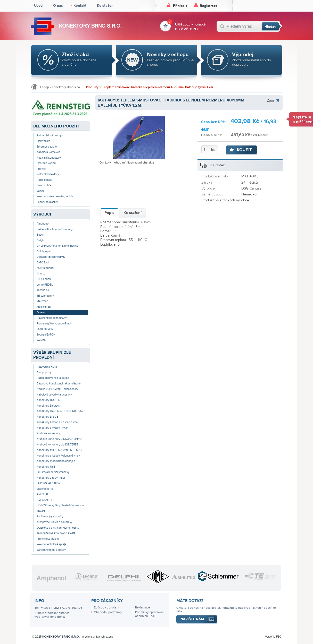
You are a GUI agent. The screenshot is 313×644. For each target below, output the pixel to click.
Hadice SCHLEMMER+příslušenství (57, 389)
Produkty (92, 87)
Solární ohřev (45, 185)
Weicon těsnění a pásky (51, 550)
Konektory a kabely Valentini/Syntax (58, 456)
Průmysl (41, 169)
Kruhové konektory (48, 433)
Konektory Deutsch (48, 406)
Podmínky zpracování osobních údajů (150, 614)
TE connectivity (46, 296)
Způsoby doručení (106, 608)
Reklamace (143, 608)
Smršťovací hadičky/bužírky (53, 472)
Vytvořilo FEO (273, 637)
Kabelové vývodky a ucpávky (54, 395)
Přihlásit (180, 6)
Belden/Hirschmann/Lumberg (55, 229)
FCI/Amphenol (45, 268)
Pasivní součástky (47, 202)
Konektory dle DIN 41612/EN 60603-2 (60, 411)
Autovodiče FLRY (47, 367)
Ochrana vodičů (46, 163)
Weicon (41, 340)
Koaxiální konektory (49, 158)
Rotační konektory (48, 174)
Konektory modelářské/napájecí (56, 461)
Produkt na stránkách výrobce (225, 200)
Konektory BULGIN (48, 400)
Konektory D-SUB (47, 417)
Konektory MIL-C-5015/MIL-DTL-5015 (59, 450)
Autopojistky (44, 372)
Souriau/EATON (46, 335)
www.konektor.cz (54, 617)
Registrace (209, 6)
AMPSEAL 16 (44, 500)
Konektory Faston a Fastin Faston (57, 422)
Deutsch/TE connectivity (51, 257)
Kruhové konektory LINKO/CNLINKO (59, 439)
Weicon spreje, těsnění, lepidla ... (57, 196)
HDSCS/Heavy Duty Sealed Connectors (60, 505)
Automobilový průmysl (50, 135)
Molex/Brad (44, 307)
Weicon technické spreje (51, 544)
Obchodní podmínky (108, 612)
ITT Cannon (44, 279)
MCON (41, 511)
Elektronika (43, 141)
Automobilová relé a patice (53, 378)
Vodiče (41, 191)
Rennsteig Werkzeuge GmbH (55, 324)
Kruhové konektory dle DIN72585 (57, 445)
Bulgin (40, 240)
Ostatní (41, 312)
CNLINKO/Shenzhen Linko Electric (57, 246)
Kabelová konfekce (48, 152)
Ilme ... (41, 274)
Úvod (38, 6)
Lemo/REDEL (45, 285)
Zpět (270, 100)
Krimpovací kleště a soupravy (54, 522)
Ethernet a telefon (47, 147)
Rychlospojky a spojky (50, 516)
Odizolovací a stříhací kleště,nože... (58, 528)
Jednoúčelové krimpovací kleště (56, 533)
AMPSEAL (43, 494)
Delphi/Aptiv (44, 251)
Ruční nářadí (44, 180)
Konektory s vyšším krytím (52, 428)
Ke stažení (106, 6)
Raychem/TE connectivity (52, 318)
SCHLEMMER (45, 329)
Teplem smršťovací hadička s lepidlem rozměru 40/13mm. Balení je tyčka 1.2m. (159, 87)
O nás (58, 6)
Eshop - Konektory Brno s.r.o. (60, 87)
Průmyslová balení (48, 539)
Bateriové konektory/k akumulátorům (59, 384)
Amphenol (43, 224)
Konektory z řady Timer (51, 478)
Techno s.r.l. (44, 290)
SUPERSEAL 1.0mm (49, 483)
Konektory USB (46, 467)
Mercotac (42, 301)
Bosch (40, 235)
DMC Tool (43, 263)
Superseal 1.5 (45, 489)
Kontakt (80, 6)
